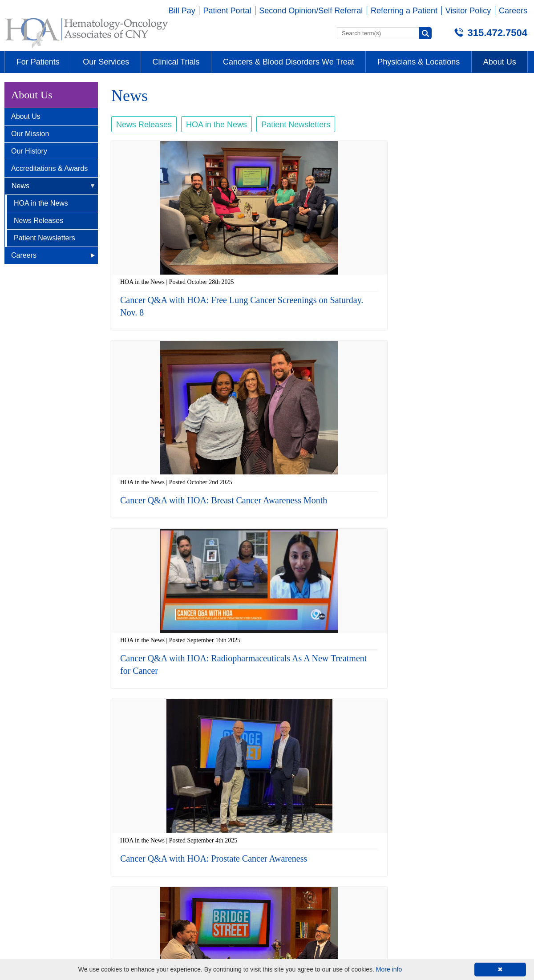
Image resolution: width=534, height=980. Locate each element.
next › (386, 754)
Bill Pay (182, 11)
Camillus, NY (160, 810)
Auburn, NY (288, 810)
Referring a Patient (404, 11)
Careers (513, 11)
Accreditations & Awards (49, 168)
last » (407, 754)
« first (234, 754)
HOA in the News (41, 203)
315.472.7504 (497, 33)
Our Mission (30, 134)
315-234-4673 (423, 848)
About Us (26, 116)
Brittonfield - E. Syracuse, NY (58, 810)
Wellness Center (427, 810)
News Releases (38, 221)
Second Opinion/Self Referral (311, 11)
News (20, 186)
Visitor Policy (468, 11)
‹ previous (259, 754)
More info (389, 969)
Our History (29, 151)
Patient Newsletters (44, 238)
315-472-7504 (31, 848)
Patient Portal (227, 11)
